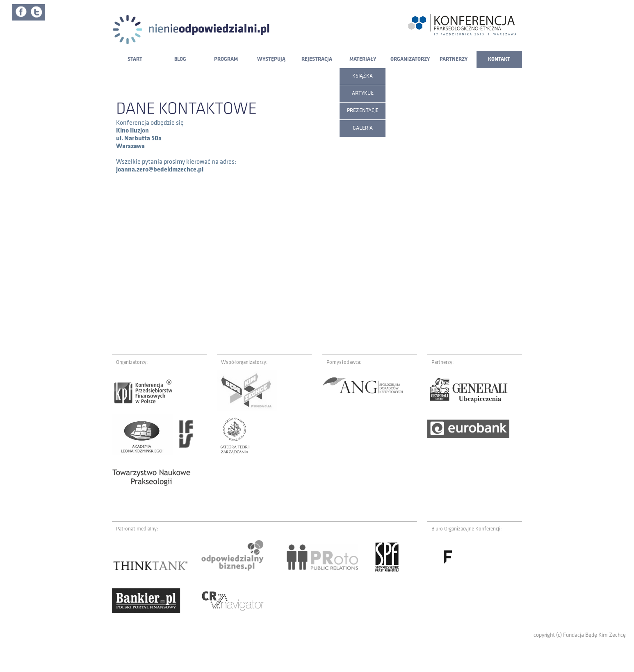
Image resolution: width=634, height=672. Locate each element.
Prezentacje (363, 111)
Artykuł (363, 93)
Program (226, 59)
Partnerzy (454, 59)
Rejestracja (317, 59)
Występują (271, 59)
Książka (363, 76)
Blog (180, 59)
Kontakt (499, 59)
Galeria (363, 128)
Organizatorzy (410, 59)
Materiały (363, 59)
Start (135, 59)
